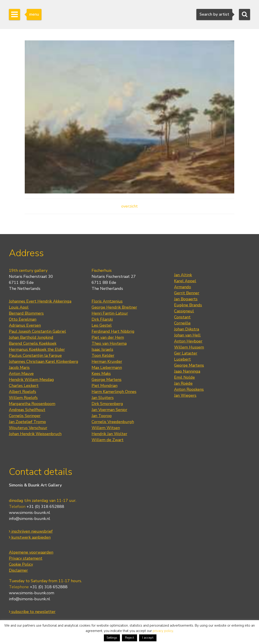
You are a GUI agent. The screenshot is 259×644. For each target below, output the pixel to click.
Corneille (182, 323)
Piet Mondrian (105, 386)
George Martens (107, 380)
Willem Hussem (189, 347)
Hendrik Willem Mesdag (31, 380)
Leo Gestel (102, 325)
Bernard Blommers (26, 313)
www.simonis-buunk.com (32, 593)
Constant (182, 317)
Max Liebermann (107, 368)
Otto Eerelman (23, 319)
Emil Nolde (184, 377)
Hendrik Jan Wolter (109, 434)
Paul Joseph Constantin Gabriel (37, 331)
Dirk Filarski (102, 319)
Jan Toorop (102, 416)
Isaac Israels (102, 349)
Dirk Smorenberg (107, 404)
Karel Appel (185, 281)
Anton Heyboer (188, 341)
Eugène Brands (188, 305)
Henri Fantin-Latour (110, 313)
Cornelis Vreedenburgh (113, 422)
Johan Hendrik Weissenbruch (35, 434)
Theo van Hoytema (109, 343)
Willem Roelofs (23, 398)
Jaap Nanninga (187, 371)
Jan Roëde (183, 383)
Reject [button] (129, 638)
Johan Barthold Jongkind (31, 337)
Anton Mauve (21, 374)
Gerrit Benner (187, 293)
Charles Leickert (24, 386)
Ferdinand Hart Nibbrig (113, 331)
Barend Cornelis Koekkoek (33, 343)
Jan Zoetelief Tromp (27, 422)
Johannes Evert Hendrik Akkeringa (40, 301)
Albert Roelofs (23, 392)
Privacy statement (26, 558)
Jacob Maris (19, 368)
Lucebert (182, 359)
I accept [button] (148, 638)
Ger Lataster (186, 353)
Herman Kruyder (107, 361)
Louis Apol (19, 307)
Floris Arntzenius (107, 301)
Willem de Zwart (108, 440)
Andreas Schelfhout (27, 410)
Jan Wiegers (185, 395)
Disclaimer (18, 570)
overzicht (129, 206)
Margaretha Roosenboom (32, 404)
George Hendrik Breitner (114, 307)
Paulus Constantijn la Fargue (35, 355)
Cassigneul (184, 311)
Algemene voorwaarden (31, 552)
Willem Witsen (106, 428)
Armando (183, 287)
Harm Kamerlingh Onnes (114, 392)
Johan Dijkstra (187, 329)
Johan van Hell (187, 335)
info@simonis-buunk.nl (30, 519)
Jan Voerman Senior (109, 410)
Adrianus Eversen (25, 325)
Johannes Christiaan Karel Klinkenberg (44, 361)
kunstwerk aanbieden (30, 537)
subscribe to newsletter (32, 612)
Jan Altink (183, 275)
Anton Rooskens (189, 389)
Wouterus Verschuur (28, 428)
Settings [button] (112, 638)
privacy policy (163, 631)
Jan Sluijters (103, 398)
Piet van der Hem (108, 337)
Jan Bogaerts (186, 299)
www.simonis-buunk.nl (30, 513)
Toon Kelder (103, 355)
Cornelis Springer (25, 416)
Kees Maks (101, 374)
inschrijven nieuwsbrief (31, 531)
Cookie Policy (21, 564)
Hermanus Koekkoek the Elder (37, 349)
